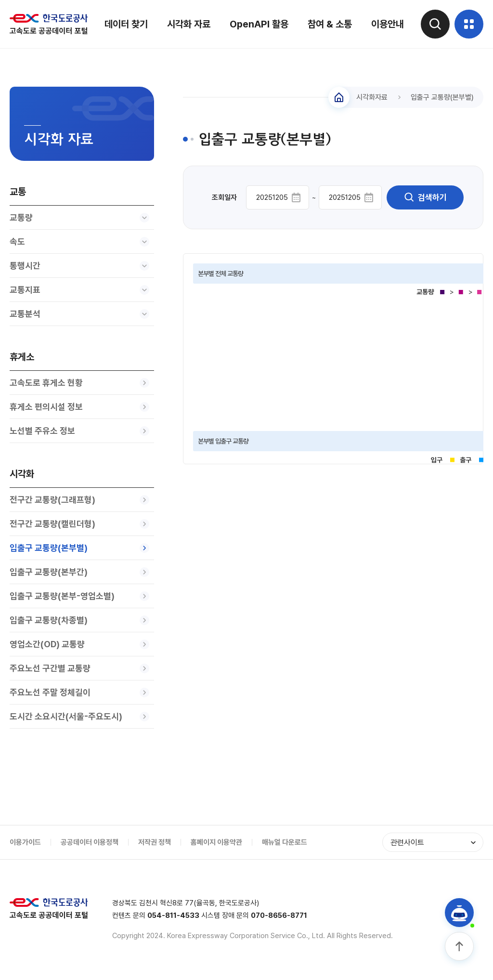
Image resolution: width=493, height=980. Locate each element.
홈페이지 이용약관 (216, 842)
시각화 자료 (189, 24)
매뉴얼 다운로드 (285, 842)
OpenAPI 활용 (259, 24)
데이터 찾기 (126, 24)
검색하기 (425, 197)
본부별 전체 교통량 (221, 274)
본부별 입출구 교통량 (223, 441)
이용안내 (388, 24)
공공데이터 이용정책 (90, 842)
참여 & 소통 (330, 24)
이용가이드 (25, 842)
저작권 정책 (155, 842)
